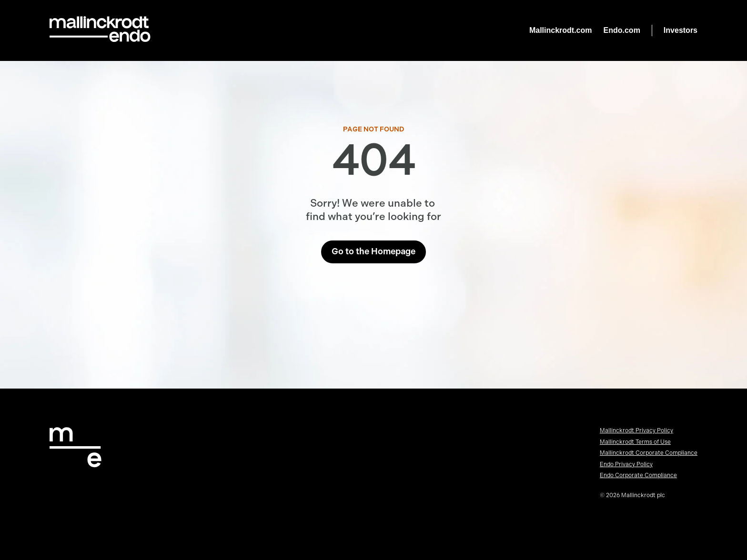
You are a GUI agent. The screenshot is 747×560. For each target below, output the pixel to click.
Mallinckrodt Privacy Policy (636, 430)
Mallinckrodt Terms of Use (635, 442)
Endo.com (622, 30)
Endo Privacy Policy (626, 464)
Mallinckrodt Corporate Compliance (649, 453)
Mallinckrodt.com (561, 30)
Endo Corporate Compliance (638, 475)
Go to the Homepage (373, 251)
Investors (681, 30)
